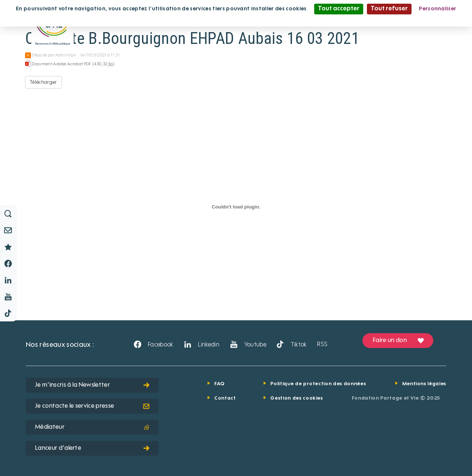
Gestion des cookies (296, 398)
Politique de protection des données (318, 384)
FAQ (219, 384)
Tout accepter (339, 9)
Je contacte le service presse (92, 406)
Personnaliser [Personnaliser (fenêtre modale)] (438, 9)
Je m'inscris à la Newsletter (92, 385)
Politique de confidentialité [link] (236, 19)
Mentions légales (424, 384)
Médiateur (92, 427)
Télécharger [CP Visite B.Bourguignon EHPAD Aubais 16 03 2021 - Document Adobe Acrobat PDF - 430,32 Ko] (44, 82)
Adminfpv (66, 55)
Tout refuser (389, 9)
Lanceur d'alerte (92, 448)
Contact (225, 398)
